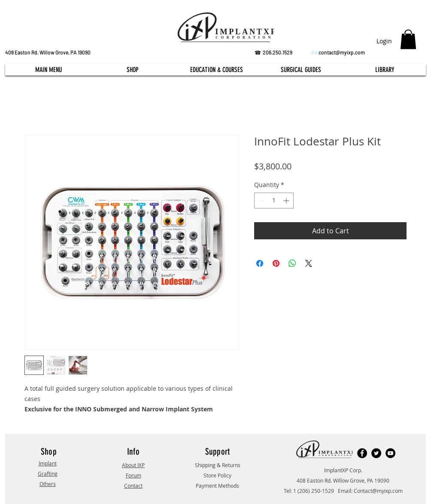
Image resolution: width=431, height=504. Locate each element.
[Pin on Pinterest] (276, 263)
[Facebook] (362, 453)
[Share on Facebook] (260, 263)
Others (48, 484)
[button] (408, 39)
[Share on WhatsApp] (292, 263)
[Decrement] (261, 201)
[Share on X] (309, 263)
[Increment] (287, 201)
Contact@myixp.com (378, 491)
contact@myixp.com (342, 52)
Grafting (48, 474)
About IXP (133, 465)
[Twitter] (376, 453)
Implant (48, 463)
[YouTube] (390, 453)
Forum (134, 475)
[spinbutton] (274, 201)
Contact (133, 486)
